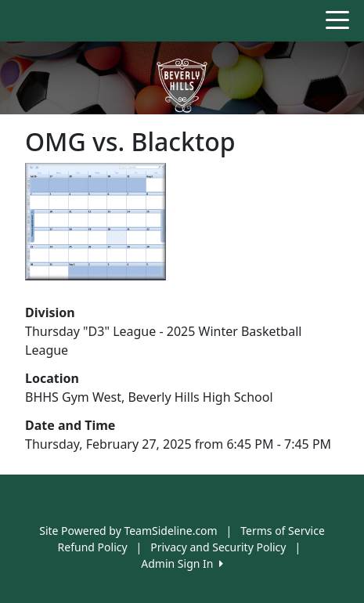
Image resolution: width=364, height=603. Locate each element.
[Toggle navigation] (337, 19)
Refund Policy (93, 547)
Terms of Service (283, 531)
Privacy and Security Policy (218, 547)
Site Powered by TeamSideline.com (128, 531)
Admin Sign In (182, 563)
